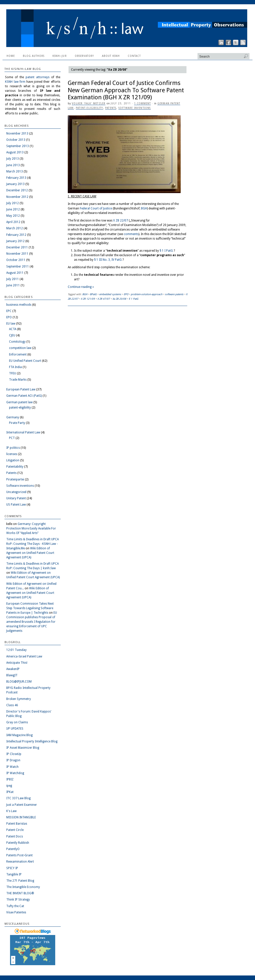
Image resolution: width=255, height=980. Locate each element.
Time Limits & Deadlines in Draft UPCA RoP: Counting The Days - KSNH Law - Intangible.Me (33, 544)
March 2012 (15, 228)
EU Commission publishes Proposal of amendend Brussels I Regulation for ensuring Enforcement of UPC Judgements (32, 622)
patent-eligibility (89, 108)
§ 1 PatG (134, 299)
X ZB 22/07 (121, 220)
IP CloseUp (14, 754)
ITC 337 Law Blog (18, 798)
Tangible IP (14, 874)
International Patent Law (23, 432)
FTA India (15, 367)
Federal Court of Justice (96, 208)
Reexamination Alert (20, 862)
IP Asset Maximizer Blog (23, 748)
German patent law (19, 402)
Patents (111, 108)
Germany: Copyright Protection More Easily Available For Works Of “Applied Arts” (31, 528)
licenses (12, 454)
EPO (126, 294)
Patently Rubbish (18, 843)
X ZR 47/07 (104, 299)
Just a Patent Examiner (22, 805)
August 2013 (15, 152)
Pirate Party (17, 423)
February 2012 (16, 235)
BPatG (93, 294)
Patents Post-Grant (19, 855)
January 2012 (15, 241)
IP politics (13, 448)
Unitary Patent (16, 498)
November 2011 (17, 254)
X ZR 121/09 (88, 299)
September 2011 (18, 266)
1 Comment (142, 103)
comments (131, 234)
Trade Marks (18, 380)
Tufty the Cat (15, 906)
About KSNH (111, 56)
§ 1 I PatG (166, 251)
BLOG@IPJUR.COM (19, 682)
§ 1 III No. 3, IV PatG (108, 260)
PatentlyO (13, 849)
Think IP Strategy (18, 900)
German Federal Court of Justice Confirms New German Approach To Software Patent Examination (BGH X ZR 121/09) (126, 90)
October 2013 (16, 140)
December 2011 (17, 247)
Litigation (13, 460)
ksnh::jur (59, 56)
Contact (134, 56)
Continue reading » (81, 287)
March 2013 (15, 171)
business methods (19, 305)
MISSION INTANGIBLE (21, 817)
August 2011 (15, 273)
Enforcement (18, 354)
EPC (9, 311)
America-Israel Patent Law (24, 656)
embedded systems (110, 294)
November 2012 (17, 197)
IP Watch (12, 767)
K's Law (11, 811)
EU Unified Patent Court (25, 361)
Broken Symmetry (19, 699)
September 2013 (18, 146)
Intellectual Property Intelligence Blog (32, 741)
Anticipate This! (17, 663)
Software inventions (135, 108)
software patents (174, 294)
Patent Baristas (17, 824)
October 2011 (16, 260)
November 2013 (17, 133)
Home (11, 56)
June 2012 (13, 209)
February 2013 (16, 178)
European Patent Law (21, 389)
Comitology (17, 342)
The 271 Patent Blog (20, 881)
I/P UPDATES (15, 729)
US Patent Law (16, 505)
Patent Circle (15, 830)
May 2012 (13, 216)
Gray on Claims (17, 722)
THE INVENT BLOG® (20, 893)
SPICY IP (12, 868)
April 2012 (13, 222)
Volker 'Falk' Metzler (89, 103)
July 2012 (13, 203)
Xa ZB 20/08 (119, 299)
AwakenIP (13, 669)
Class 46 (12, 705)
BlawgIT (12, 675)
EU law (11, 324)
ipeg (9, 786)
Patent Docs (15, 836)
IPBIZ (10, 779)
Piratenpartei (15, 479)
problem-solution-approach (147, 294)
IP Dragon (13, 760)
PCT (12, 438)
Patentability (15, 467)
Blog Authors (34, 56)
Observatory (84, 56)
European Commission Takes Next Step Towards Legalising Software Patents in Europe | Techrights (30, 608)
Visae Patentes (16, 912)
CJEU (12, 335)
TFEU (13, 373)
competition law (20, 348)
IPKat (10, 792)
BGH (144, 208)
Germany (13, 417)
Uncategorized (16, 492)
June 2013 (13, 165)
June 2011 (13, 285)
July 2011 (13, 279)
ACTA (13, 329)
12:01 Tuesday (16, 650)
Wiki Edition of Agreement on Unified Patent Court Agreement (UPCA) (30, 553)
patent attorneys (38, 77)
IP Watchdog (15, 773)
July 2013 (13, 159)
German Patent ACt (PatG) (24, 396)
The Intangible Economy (23, 887)
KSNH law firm (15, 82)
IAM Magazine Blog (19, 735)
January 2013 (15, 184)
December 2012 (17, 190)
